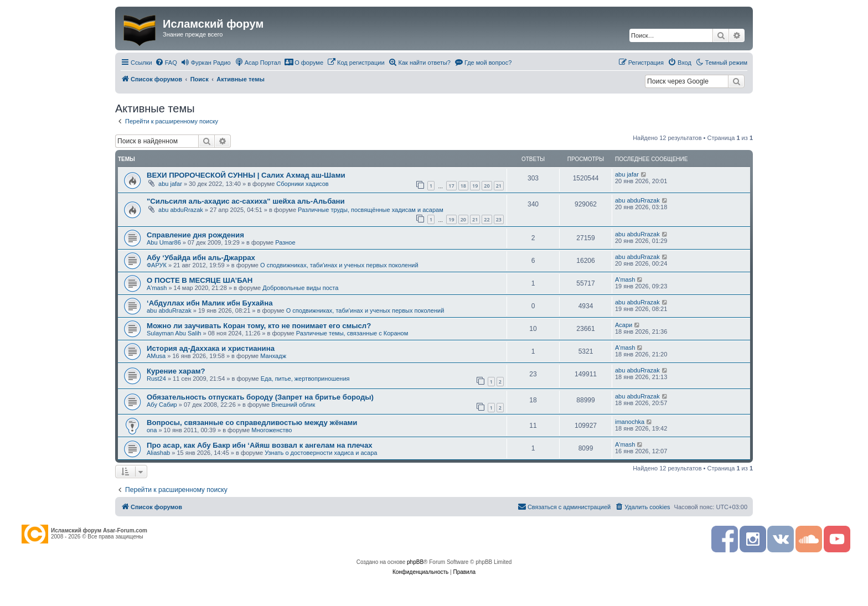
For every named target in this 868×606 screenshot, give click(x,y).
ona (152, 430)
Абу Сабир (162, 405)
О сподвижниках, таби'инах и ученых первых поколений (339, 265)
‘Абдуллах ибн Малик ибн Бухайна (210, 303)
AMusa (156, 356)
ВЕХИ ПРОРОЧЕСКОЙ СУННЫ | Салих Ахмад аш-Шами (246, 175)
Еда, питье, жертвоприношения (305, 379)
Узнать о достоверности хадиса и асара (321, 453)
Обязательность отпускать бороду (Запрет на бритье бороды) (260, 397)
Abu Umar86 (164, 242)
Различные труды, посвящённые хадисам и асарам (371, 210)
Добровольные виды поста (300, 288)
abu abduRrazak (181, 210)
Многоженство (272, 430)
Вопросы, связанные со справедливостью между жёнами (252, 423)
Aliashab (158, 453)
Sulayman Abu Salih (174, 333)
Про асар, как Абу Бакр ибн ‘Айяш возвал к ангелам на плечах (260, 445)
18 (463, 186)
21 (499, 186)
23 (499, 219)
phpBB (415, 562)
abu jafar (170, 184)
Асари (624, 325)
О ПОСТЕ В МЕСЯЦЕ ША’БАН (200, 280)
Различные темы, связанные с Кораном (352, 333)
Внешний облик (293, 405)
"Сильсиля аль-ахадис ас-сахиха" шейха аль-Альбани (246, 201)
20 (487, 186)
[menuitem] (166, 63)
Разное (285, 242)
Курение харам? (176, 371)
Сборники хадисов (302, 184)
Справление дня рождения (195, 235)
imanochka (630, 422)
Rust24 (156, 379)
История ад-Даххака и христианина (211, 348)
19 (475, 186)
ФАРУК (157, 265)
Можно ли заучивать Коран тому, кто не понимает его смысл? (259, 326)
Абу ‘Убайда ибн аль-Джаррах (201, 258)
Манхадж (273, 356)
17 (451, 186)
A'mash (157, 288)
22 (487, 219)
